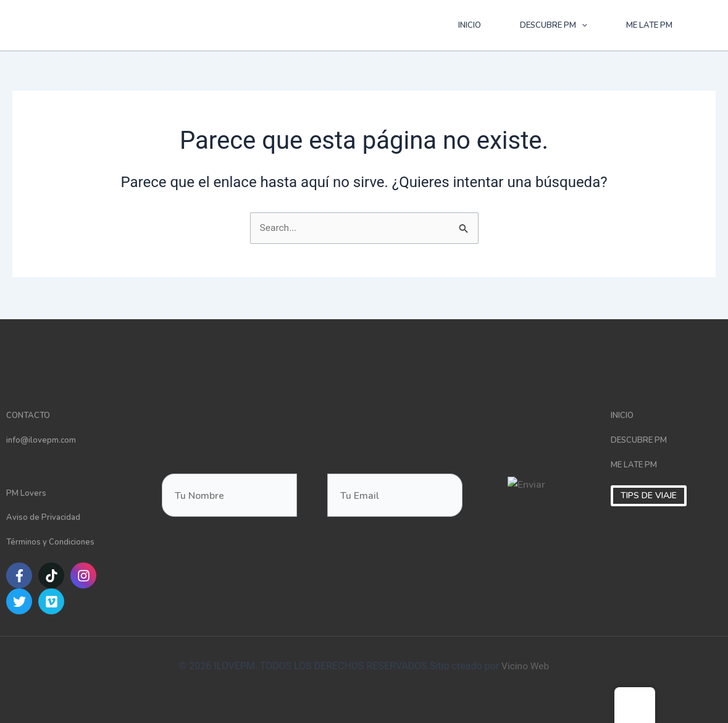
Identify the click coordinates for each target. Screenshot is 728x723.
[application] (582, 25)
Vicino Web (525, 667)
